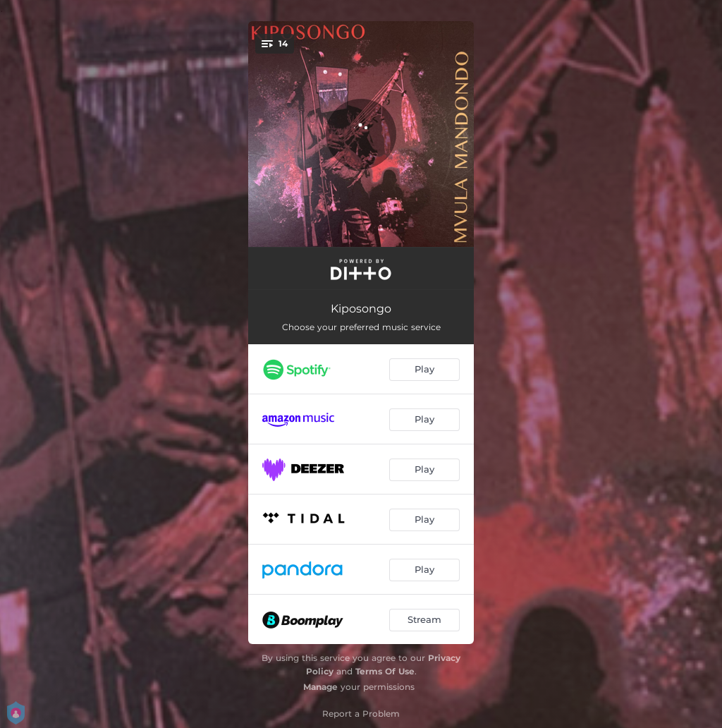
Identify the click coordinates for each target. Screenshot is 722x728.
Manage (320, 687)
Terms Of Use (385, 671)
